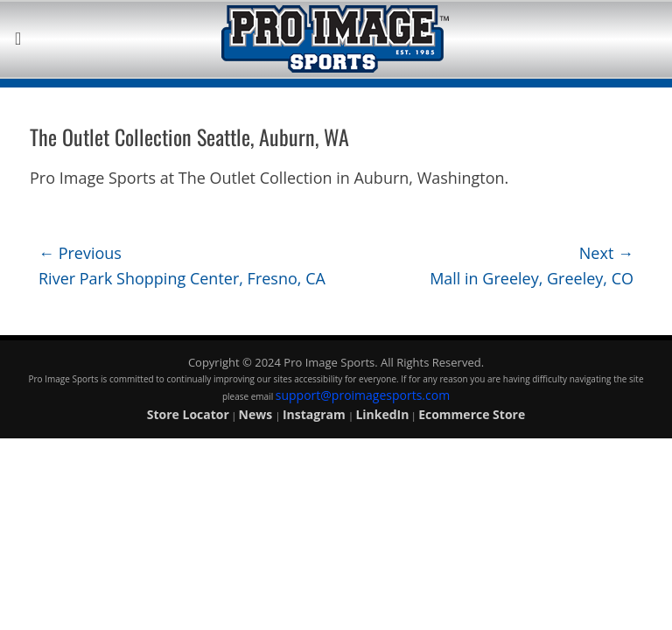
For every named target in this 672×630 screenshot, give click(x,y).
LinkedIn (382, 414)
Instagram (315, 414)
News (257, 414)
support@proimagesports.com (363, 395)
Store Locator (188, 414)
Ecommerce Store (472, 414)
